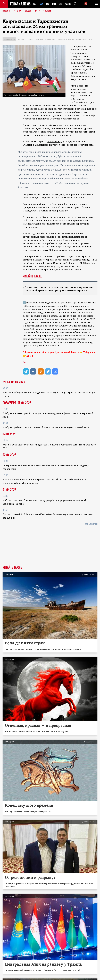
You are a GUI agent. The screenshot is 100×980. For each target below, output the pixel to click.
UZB (61, 4)
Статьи (18, 11)
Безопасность (50, 39)
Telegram (88, 352)
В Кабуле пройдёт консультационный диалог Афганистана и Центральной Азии (46, 427)
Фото (37, 11)
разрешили (53, 141)
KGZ (41, 4)
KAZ (35, 4)
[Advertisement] (50, 547)
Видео (28, 11)
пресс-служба (79, 73)
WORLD (68, 4)
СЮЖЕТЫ (48, 11)
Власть (31, 39)
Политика (39, 39)
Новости (7, 11)
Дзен (29, 356)
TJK (47, 4)
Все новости (91, 524)
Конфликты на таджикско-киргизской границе (76, 39)
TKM (54, 4)
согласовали (62, 260)
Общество (22, 39)
